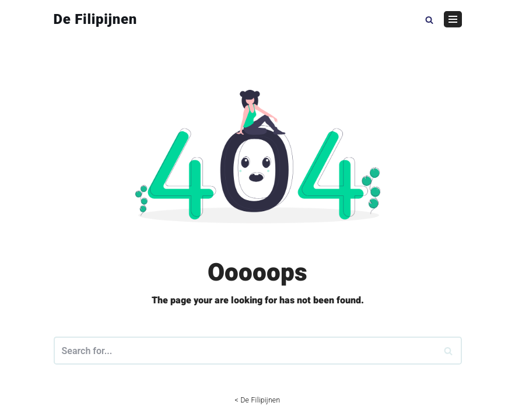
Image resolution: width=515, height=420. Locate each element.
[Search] (449, 351)
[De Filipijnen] (96, 19)
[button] (429, 19)
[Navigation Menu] (453, 19)
